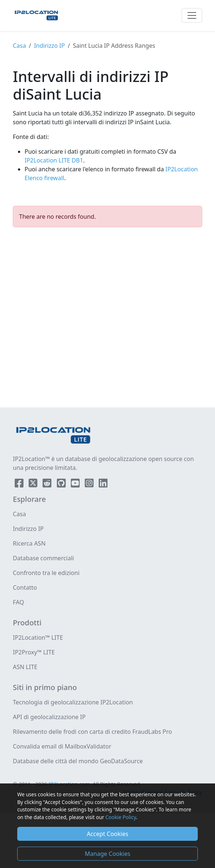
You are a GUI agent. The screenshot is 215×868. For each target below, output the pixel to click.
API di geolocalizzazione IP (49, 717)
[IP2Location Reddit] (48, 485)
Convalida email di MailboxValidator (62, 746)
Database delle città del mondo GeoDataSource (78, 761)
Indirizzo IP (50, 46)
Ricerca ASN (29, 543)
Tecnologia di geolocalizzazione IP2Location (73, 702)
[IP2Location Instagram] (90, 485)
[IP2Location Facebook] (20, 485)
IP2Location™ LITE (38, 637)
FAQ (18, 602)
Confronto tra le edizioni (46, 573)
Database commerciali (43, 558)
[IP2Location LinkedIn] (103, 485)
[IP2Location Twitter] (34, 485)
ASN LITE (25, 667)
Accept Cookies (107, 834)
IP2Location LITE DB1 (54, 160)
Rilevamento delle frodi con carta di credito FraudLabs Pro (92, 732)
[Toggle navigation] (192, 15)
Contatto (25, 587)
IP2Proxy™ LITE (34, 652)
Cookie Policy (121, 817)
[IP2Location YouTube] (76, 485)
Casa (19, 46)
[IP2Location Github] (62, 485)
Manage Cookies (107, 854)
